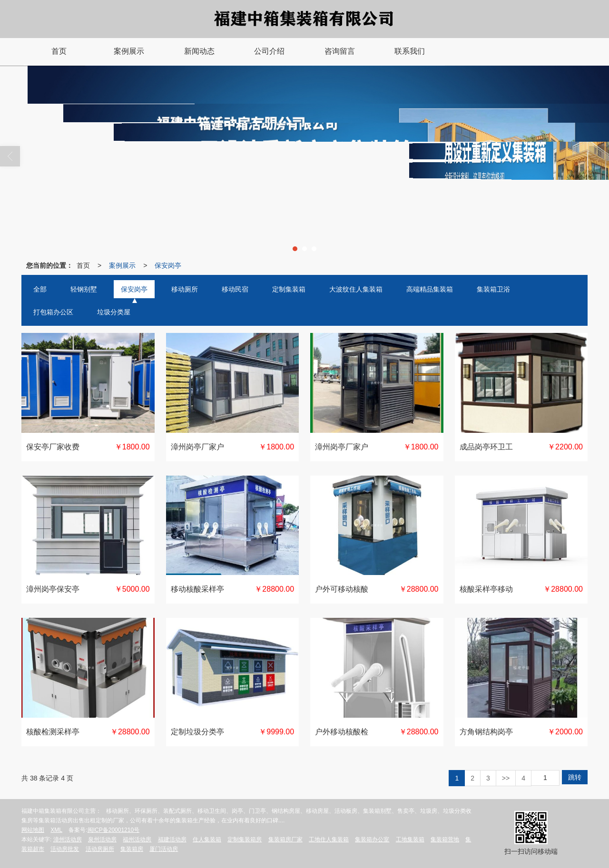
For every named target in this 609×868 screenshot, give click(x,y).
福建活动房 (172, 839)
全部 (40, 289)
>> (506, 778)
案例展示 (122, 265)
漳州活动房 (68, 839)
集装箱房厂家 (285, 839)
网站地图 (33, 830)
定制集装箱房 (245, 839)
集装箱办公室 (372, 839)
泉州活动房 (102, 839)
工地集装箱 (410, 839)
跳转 (575, 777)
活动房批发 (65, 849)
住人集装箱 (207, 839)
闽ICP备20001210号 (113, 830)
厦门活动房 (164, 849)
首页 (83, 265)
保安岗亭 (168, 265)
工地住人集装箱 (329, 839)
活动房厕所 (100, 849)
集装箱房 (132, 849)
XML (56, 830)
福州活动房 (137, 839)
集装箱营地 (445, 839)
